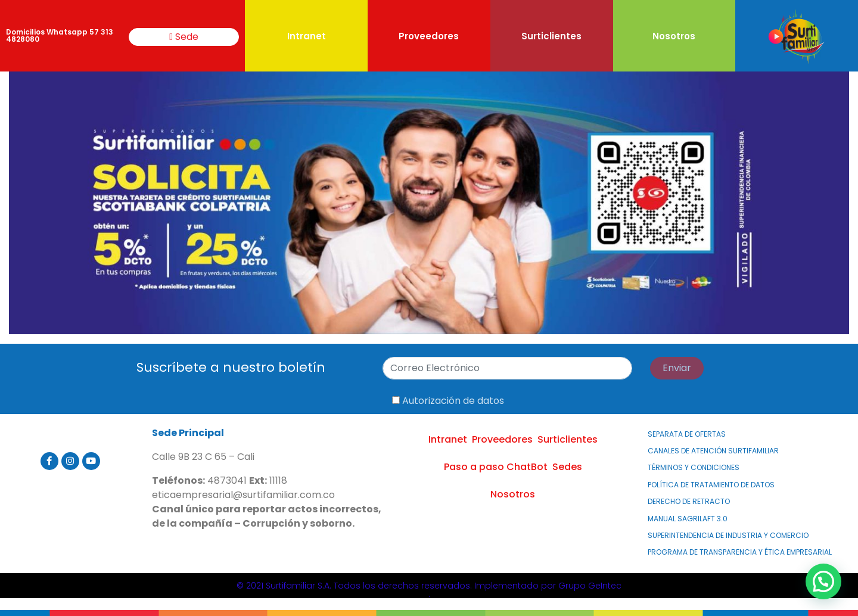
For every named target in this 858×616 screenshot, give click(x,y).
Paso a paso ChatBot (496, 467)
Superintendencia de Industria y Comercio (728, 535)
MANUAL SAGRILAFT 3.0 (688, 519)
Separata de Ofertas (687, 434)
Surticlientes (551, 36)
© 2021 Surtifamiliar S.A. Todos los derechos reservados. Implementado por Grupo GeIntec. (429, 590)
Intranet (307, 36)
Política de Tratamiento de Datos (711, 485)
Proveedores (429, 36)
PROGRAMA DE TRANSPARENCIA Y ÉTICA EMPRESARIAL (740, 552)
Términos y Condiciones (694, 467)
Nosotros (674, 36)
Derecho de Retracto (689, 501)
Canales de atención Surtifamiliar (713, 451)
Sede (184, 37)
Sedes (567, 467)
